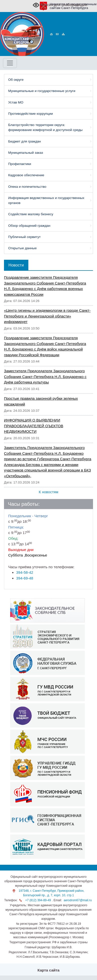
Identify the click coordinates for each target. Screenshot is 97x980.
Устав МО (16, 102)
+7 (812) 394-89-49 (38, 900)
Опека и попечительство (27, 187)
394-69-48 (25, 578)
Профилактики (20, 164)
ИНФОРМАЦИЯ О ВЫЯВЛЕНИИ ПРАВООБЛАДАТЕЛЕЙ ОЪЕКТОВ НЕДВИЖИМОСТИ (34, 426)
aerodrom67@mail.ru (78, 900)
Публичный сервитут (24, 237)
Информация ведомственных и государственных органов (46, 200)
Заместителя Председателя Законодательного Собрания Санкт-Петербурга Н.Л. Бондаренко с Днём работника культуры (45, 376)
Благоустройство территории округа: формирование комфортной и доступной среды (45, 127)
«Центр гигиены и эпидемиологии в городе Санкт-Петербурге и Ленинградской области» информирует (47, 316)
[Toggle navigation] (10, 63)
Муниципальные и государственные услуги (42, 91)
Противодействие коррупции (31, 114)
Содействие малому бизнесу (31, 214)
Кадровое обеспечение (26, 175)
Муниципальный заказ (26, 153)
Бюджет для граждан (24, 141)
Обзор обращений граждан (29, 226)
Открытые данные (22, 248)
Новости (16, 265)
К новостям (48, 492)
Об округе (16, 80)
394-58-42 (25, 572)
